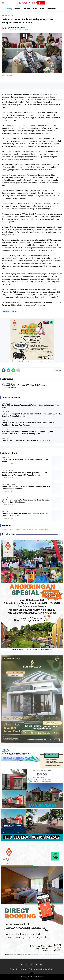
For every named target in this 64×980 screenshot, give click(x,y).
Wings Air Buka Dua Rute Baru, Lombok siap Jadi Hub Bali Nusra (26, 440)
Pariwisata (27, 9)
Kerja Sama (49, 969)
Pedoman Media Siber (36, 969)
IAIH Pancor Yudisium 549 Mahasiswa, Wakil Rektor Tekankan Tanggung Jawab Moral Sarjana (26, 501)
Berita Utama (8, 471)
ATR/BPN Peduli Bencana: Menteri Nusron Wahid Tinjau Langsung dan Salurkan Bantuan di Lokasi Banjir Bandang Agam (29, 433)
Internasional (52, 9)
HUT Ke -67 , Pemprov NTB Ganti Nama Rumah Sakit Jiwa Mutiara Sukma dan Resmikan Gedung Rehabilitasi (32, 415)
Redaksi (23, 969)
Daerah (6, 498)
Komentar (58, 370)
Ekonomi (17, 9)
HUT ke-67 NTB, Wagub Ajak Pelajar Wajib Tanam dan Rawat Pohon (25, 460)
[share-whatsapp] (13, 370)
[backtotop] (32, 974)
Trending (9, 9)
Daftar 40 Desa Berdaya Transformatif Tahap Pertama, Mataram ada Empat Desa (31, 406)
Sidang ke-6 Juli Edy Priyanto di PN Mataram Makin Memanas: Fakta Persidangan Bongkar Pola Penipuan (28, 424)
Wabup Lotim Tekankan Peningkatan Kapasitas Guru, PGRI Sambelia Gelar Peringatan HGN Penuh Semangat (24, 474)
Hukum (42, 9)
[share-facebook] (4, 370)
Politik (35, 9)
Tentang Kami (15, 969)
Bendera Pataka (9, 484)
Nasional (6, 311)
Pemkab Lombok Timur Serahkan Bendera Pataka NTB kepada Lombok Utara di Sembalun (26, 488)
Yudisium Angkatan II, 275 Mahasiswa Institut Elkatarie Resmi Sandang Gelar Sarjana (26, 515)
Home (4, 15)
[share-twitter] (8, 370)
